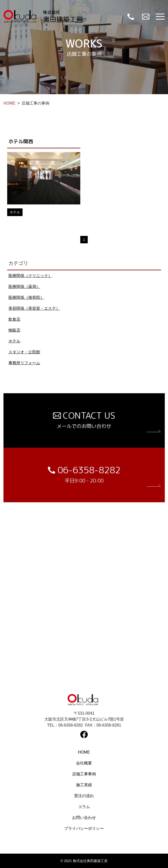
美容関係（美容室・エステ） (34, 308)
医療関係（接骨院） (26, 297)
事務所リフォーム (24, 363)
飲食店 (14, 319)
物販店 (14, 330)
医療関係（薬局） (24, 287)
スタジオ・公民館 (24, 352)
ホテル (14, 341)
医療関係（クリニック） (30, 276)
